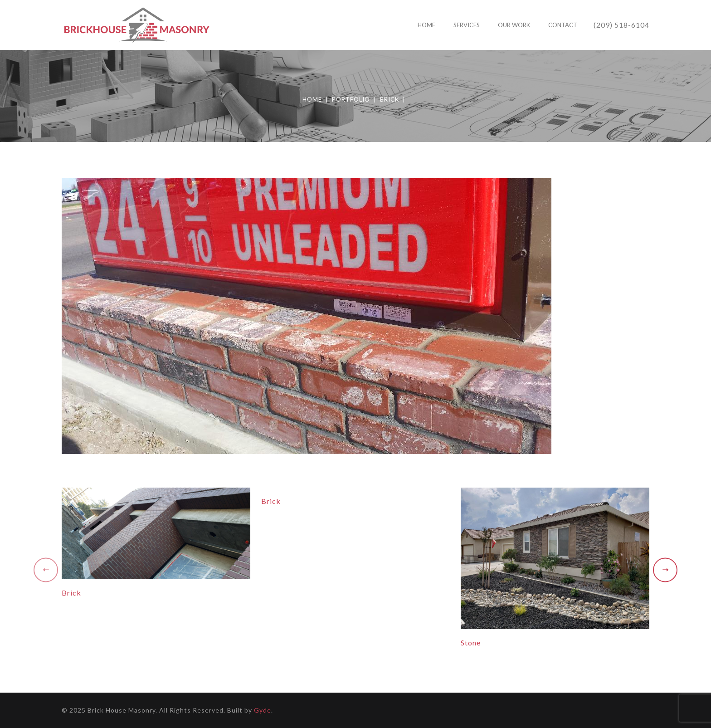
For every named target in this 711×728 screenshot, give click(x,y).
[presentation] (46, 572)
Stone (471, 642)
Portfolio (351, 99)
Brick (390, 99)
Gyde (263, 710)
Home (312, 99)
